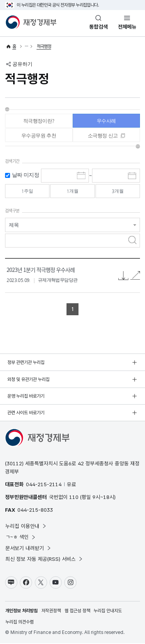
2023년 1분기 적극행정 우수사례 (41, 270)
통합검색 (99, 27)
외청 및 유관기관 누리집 (28, 380)
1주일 (27, 192)
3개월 (118, 192)
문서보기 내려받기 (28, 549)
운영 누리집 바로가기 (26, 397)
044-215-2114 (44, 485)
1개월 (72, 192)
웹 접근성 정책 (77, 612)
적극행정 (44, 46)
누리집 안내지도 (108, 612)
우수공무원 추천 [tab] (39, 136)
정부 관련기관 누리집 (26, 363)
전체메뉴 (127, 27)
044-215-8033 (35, 511)
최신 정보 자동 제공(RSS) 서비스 (44, 560)
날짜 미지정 (26, 176)
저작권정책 (51, 612)
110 (74, 498)
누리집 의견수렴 (20, 623)
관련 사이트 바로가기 (26, 413)
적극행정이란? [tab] (39, 121)
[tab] (107, 135)
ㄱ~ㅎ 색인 (21, 538)
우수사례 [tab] (106, 121)
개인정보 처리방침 (21, 612)
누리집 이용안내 (26, 527)
